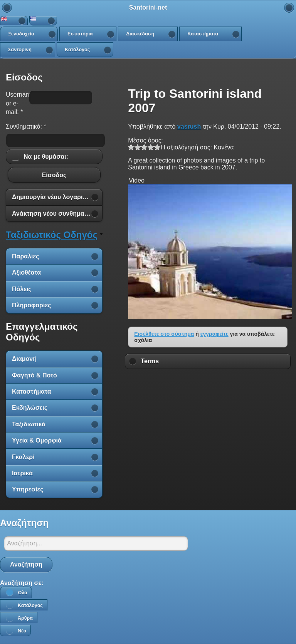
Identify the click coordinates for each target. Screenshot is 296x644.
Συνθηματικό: (26, 127)
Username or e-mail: (15, 103)
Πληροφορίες (31, 305)
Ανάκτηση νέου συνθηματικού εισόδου (57, 214)
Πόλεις (22, 289)
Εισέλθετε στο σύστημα (164, 334)
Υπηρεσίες (28, 489)
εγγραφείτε (214, 334)
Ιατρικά (22, 473)
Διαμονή (24, 359)
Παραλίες (25, 256)
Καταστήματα (203, 34)
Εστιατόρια (80, 34)
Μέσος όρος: (145, 140)
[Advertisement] (208, 391)
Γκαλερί (23, 457)
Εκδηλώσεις (30, 408)
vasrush (189, 127)
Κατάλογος (77, 50)
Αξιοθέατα (26, 273)
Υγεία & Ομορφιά (37, 440)
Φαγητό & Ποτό (34, 375)
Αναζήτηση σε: (22, 583)
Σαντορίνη (20, 50)
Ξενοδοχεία (21, 34)
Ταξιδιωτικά (29, 424)
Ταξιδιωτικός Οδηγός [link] (52, 235)
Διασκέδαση (140, 34)
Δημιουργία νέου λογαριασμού (57, 197)
